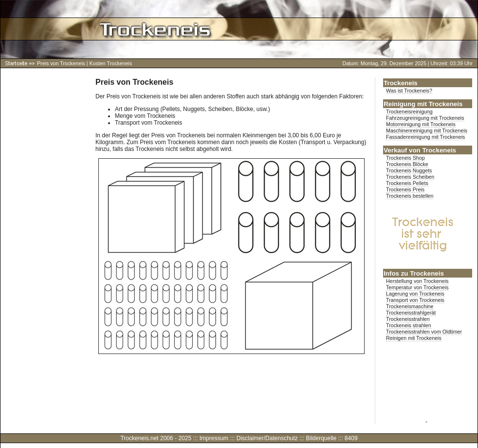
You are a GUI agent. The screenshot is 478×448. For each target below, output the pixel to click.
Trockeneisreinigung (409, 112)
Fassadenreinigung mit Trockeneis (425, 137)
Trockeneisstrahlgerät (411, 313)
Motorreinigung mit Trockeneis (421, 124)
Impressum (214, 438)
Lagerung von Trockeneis (415, 294)
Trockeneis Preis (405, 189)
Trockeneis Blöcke (407, 164)
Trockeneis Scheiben (410, 177)
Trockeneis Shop (405, 158)
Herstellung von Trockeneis (417, 281)
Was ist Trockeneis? (409, 91)
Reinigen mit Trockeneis (414, 338)
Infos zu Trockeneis (414, 273)
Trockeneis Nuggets (409, 170)
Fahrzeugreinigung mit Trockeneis (425, 118)
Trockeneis (401, 83)
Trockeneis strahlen (409, 325)
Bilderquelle (321, 438)
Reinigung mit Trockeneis (423, 104)
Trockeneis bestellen (410, 196)
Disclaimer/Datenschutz (267, 438)
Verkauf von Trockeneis (420, 150)
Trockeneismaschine (410, 306)
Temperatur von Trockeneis (417, 287)
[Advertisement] (44, 224)
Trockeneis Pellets (407, 183)
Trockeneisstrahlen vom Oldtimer (424, 332)
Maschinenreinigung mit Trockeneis (427, 131)
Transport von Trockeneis (415, 300)
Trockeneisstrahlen (408, 319)
